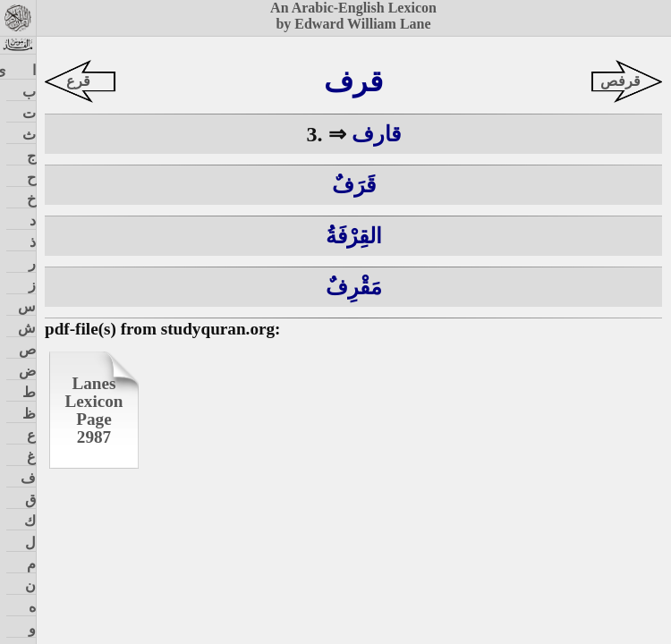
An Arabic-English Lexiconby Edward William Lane (353, 16)
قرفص (620, 81)
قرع (78, 81)
